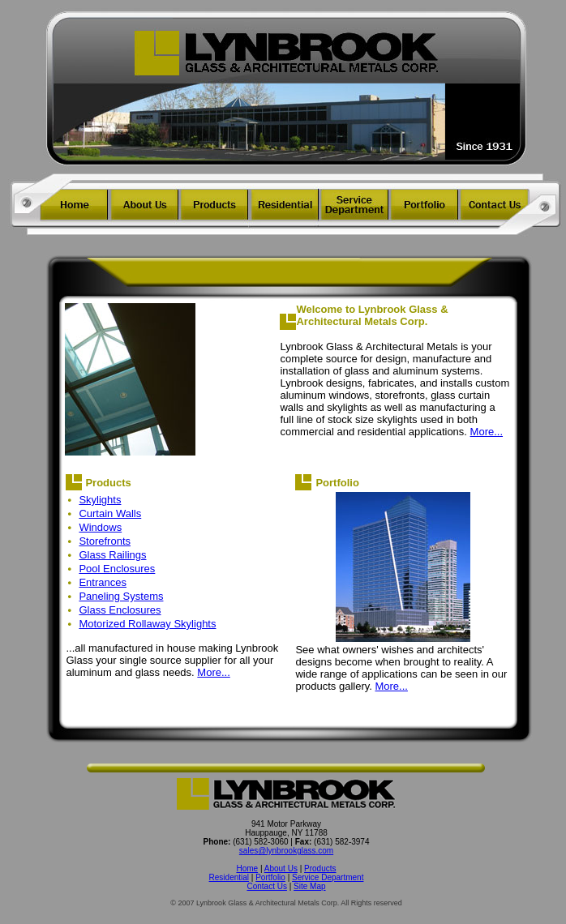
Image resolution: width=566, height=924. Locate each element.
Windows (100, 527)
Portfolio (270, 877)
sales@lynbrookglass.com (286, 851)
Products (320, 868)
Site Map (309, 886)
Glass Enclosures (120, 610)
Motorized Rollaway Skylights (147, 624)
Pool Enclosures (117, 569)
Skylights (100, 500)
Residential (229, 877)
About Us (281, 868)
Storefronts (105, 541)
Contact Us (266, 886)
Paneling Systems (121, 596)
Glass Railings (112, 555)
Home (247, 868)
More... (487, 432)
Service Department (328, 877)
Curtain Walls (110, 513)
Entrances (103, 582)
